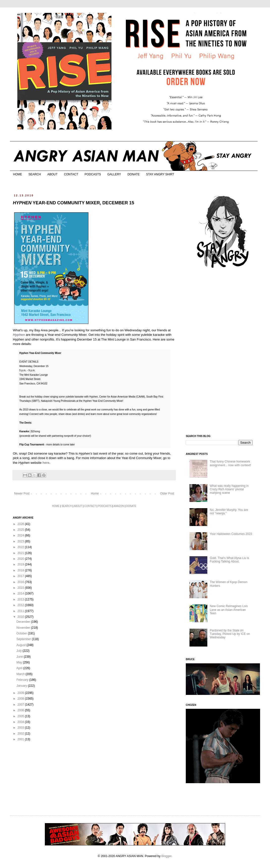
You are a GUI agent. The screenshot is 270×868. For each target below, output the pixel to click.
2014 (21, 593)
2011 (21, 611)
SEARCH (35, 174)
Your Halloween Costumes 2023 (231, 534)
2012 (21, 605)
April (20, 668)
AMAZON (119, 506)
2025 (21, 530)
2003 (21, 728)
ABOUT (52, 174)
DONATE (134, 174)
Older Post (167, 494)
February (23, 680)
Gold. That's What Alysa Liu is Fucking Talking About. (229, 560)
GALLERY (114, 174)
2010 (21, 617)
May (20, 662)
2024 (21, 535)
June (20, 657)
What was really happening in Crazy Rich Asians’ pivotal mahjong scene (229, 489)
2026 (21, 524)
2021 (21, 553)
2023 (21, 541)
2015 (21, 588)
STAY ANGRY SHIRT (160, 174)
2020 (21, 559)
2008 (21, 699)
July (19, 651)
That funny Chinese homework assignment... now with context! (230, 463)
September (24, 639)
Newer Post (22, 494)
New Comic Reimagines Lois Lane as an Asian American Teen (229, 610)
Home (95, 494)
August (21, 645)
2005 (21, 716)
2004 (21, 722)
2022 (21, 547)
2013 (21, 599)
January (22, 686)
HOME (18, 174)
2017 (21, 576)
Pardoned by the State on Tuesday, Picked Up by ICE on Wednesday (230, 634)
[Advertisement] (223, 352)
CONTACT (71, 174)
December (24, 622)
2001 (21, 739)
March (21, 674)
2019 (21, 564)
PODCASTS (93, 174)
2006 (21, 710)
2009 (21, 693)
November (24, 628)
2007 (21, 705)
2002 (21, 734)
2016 (21, 582)
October (22, 633)
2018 (21, 570)
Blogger (166, 856)
